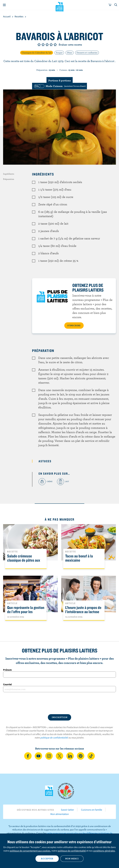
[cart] (110, 5)
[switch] (59, 86)
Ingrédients (9, 174)
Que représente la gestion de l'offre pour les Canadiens (26, 612)
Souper (59, 53)
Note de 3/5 (47, 45)
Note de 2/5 (43, 45)
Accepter (47, 859)
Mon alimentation (60, 814)
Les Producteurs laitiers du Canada (60, 6)
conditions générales (104, 851)
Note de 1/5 (39, 45)
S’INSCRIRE (74, 325)
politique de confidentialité (54, 738)
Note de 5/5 (55, 45)
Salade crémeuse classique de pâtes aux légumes (24, 560)
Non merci (72, 859)
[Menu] (4, 5)
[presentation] (59, 703)
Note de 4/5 (51, 45)
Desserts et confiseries (87, 53)
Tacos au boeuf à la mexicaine (79, 558)
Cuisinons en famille (92, 810)
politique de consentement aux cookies (30, 851)
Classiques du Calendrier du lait (37, 53)
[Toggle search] (116, 5)
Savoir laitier (67, 810)
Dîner (70, 53)
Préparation (9, 179)
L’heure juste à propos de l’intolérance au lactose (83, 610)
